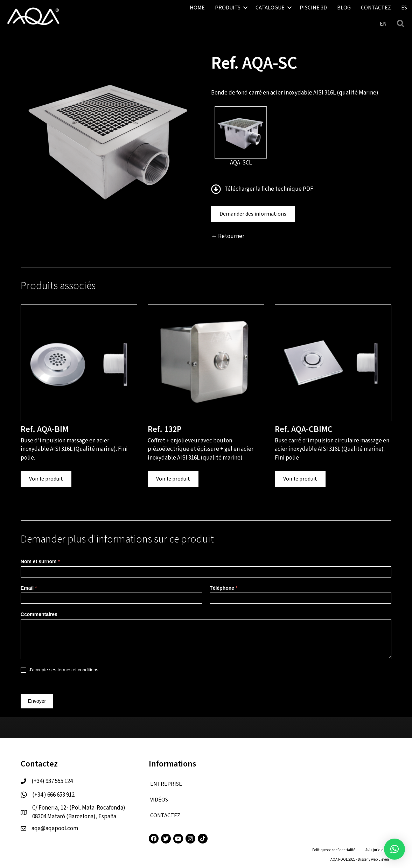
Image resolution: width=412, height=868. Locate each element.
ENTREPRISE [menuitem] (166, 784)
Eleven (384, 859)
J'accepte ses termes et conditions (60, 670)
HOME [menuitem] (197, 8)
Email (29, 588)
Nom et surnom (40, 561)
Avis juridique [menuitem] (376, 850)
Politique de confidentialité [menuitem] (334, 850)
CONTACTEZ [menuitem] (376, 8)
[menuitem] (383, 24)
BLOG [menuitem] (344, 8)
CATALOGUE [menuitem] (270, 8)
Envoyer (37, 701)
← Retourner (228, 236)
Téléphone (224, 588)
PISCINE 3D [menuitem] (313, 8)
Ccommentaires (39, 614)
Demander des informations (253, 214)
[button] (245, 8)
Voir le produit (46, 479)
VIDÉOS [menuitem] (159, 800)
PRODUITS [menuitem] (228, 8)
